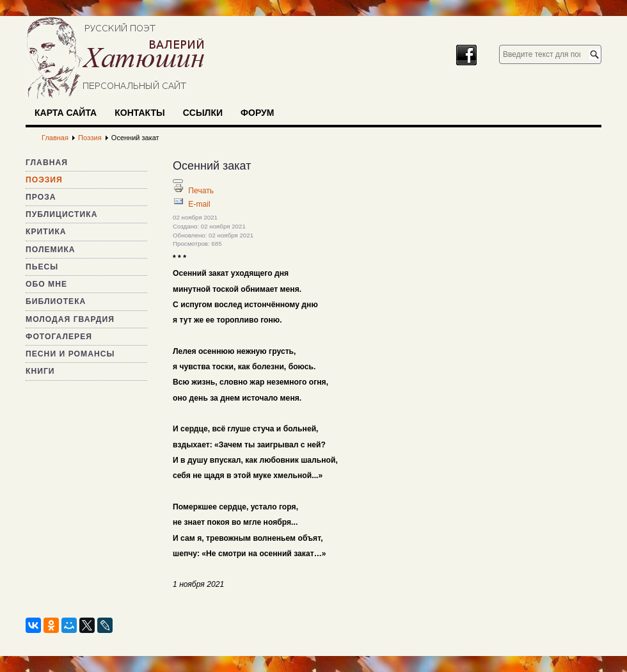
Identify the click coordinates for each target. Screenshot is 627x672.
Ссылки (203, 113)
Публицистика (61, 214)
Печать (201, 191)
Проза (41, 197)
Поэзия (44, 180)
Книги (40, 371)
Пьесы (42, 267)
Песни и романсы (70, 354)
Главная (47, 163)
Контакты (139, 113)
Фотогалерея (59, 337)
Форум (257, 113)
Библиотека (56, 301)
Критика (46, 232)
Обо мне (46, 284)
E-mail (199, 204)
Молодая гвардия (70, 319)
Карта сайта (66, 113)
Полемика (51, 250)
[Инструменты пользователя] (178, 181)
